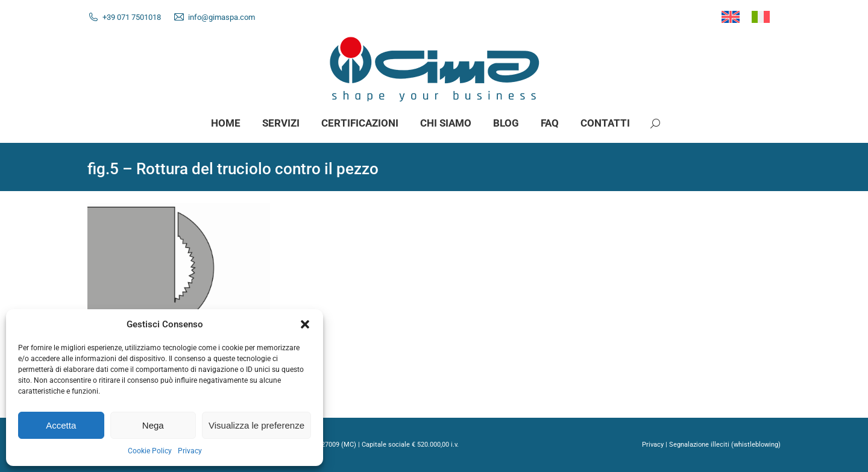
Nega (153, 425)
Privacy (190, 451)
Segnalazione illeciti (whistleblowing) (725, 445)
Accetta (61, 425)
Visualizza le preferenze (256, 425)
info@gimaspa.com (222, 17)
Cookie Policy (150, 451)
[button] (305, 324)
